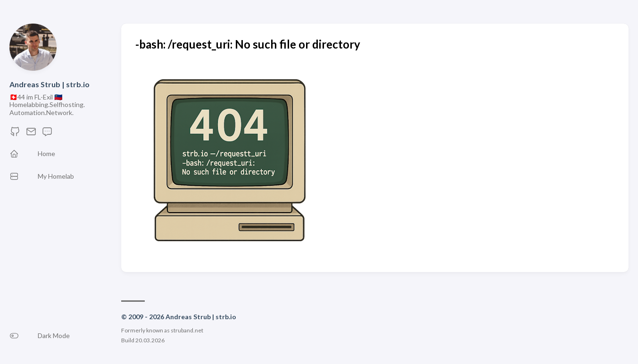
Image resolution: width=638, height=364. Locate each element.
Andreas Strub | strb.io (50, 84)
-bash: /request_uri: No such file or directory (248, 44)
